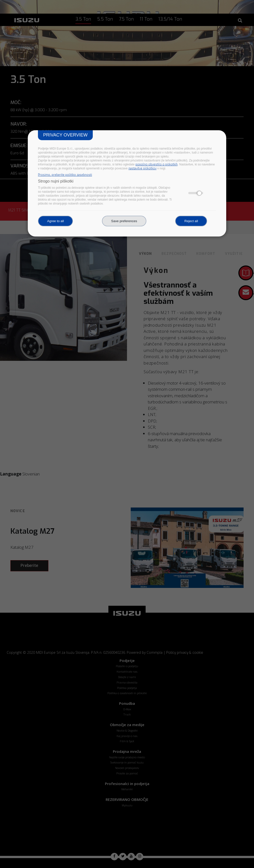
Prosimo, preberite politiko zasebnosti (65, 175)
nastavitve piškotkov (143, 168)
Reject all (191, 221)
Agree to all (55, 221)
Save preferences (124, 221)
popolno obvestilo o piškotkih (157, 164)
